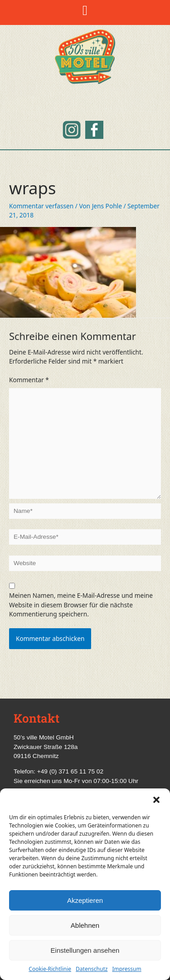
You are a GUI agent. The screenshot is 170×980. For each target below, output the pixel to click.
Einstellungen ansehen (85, 950)
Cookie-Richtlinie (50, 969)
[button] (156, 800)
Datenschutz (92, 969)
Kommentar (29, 380)
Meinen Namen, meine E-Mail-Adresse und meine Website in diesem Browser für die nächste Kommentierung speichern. (81, 605)
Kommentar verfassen (41, 206)
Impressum (126, 969)
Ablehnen (85, 925)
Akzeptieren (85, 900)
